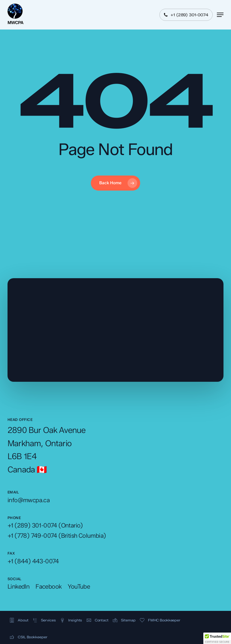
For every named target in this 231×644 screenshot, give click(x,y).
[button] (220, 15)
